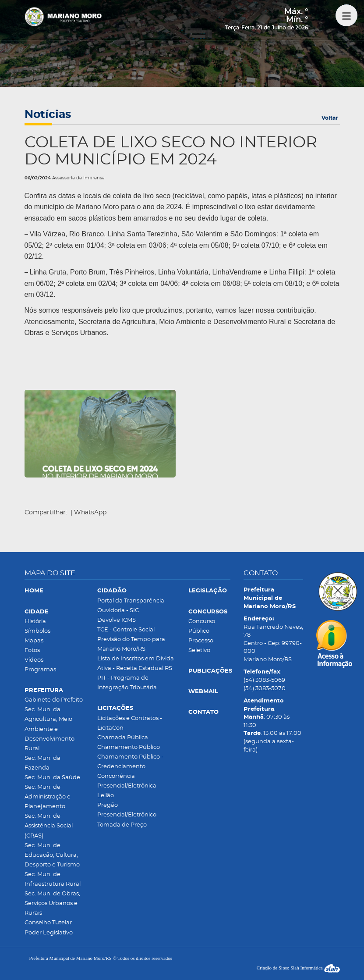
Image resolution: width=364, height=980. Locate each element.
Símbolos (37, 631)
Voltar (330, 118)
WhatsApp (90, 513)
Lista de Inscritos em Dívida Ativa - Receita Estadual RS (136, 664)
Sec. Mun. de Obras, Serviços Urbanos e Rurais (52, 903)
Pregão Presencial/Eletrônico (127, 810)
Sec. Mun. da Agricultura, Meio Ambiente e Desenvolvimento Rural (49, 729)
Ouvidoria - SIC (118, 611)
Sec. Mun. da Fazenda (42, 763)
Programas (40, 670)
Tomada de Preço (122, 825)
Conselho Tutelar (48, 923)
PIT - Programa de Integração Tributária (127, 683)
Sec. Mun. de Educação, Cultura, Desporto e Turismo (52, 855)
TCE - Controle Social (126, 630)
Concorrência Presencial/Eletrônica (127, 781)
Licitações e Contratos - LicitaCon (130, 723)
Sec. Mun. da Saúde (52, 778)
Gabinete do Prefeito (54, 700)
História (35, 622)
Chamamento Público (129, 747)
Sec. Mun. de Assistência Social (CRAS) (49, 826)
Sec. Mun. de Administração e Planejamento (48, 797)
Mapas (34, 641)
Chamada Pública (123, 738)
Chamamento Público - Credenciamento (130, 762)
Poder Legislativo (49, 933)
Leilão (106, 796)
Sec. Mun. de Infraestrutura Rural (53, 879)
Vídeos (34, 660)
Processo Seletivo (201, 646)
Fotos (32, 650)
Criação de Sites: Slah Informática (298, 968)
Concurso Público (202, 626)
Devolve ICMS (117, 620)
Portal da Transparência (131, 601)
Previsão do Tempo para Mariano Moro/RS (131, 644)
